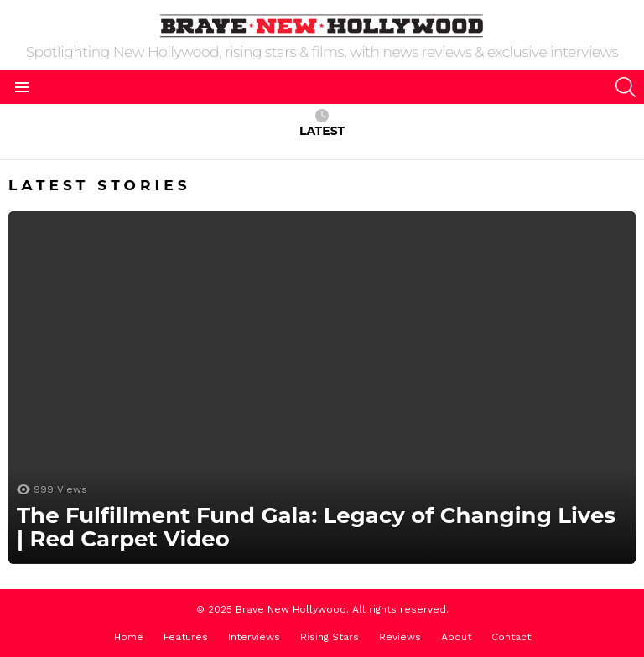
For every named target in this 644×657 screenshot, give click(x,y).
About (456, 637)
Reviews (400, 637)
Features (186, 637)
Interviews (254, 637)
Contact (511, 637)
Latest (322, 124)
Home (129, 637)
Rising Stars (330, 637)
